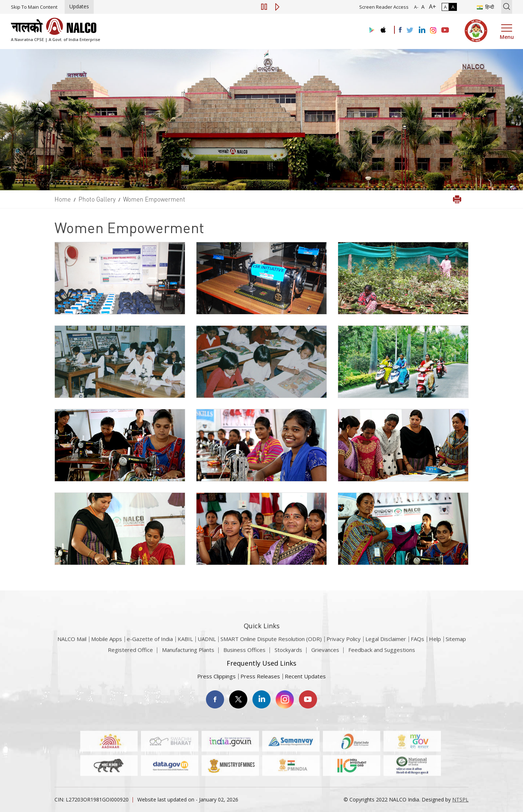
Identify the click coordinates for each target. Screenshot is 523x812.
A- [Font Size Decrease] (416, 7)
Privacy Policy (344, 648)
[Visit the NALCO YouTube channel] (445, 31)
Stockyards (288, 653)
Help (435, 648)
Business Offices (244, 653)
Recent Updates (305, 676)
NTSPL (460, 799)
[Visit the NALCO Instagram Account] (433, 31)
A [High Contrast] (453, 7)
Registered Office (130, 653)
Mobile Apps (107, 648)
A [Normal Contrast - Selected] (445, 7)
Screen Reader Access (384, 7)
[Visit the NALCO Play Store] (370, 30)
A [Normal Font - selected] (422, 7)
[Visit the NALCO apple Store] (383, 28)
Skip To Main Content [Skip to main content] (34, 7)
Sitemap (456, 648)
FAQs (417, 648)
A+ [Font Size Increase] (431, 7)
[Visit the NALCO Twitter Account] (410, 31)
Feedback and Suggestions (382, 653)
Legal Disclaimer (386, 648)
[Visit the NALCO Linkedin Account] (421, 30)
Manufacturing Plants (188, 653)
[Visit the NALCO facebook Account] (400, 30)
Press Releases (260, 676)
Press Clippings (216, 676)
